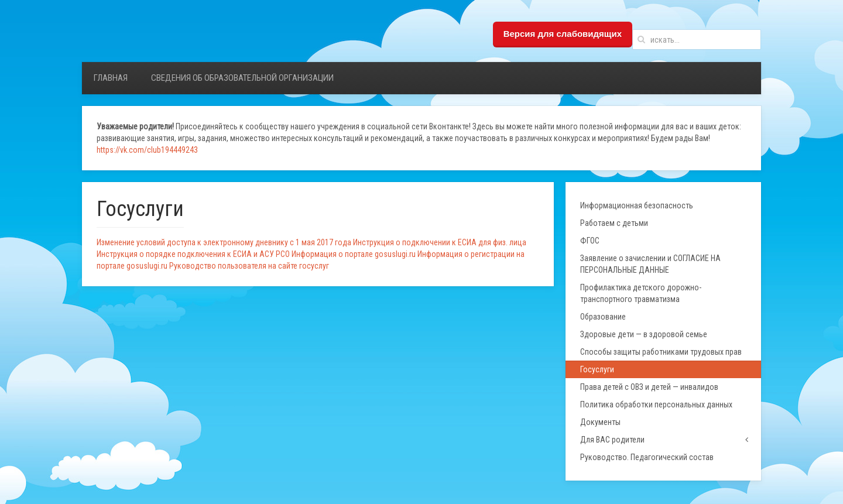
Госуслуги (597, 369)
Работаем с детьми (614, 223)
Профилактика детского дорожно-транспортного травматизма (641, 293)
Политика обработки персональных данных (656, 404)
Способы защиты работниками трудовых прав (661, 352)
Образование (603, 317)
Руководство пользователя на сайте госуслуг (249, 266)
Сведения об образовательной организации (242, 78)
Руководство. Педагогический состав (647, 457)
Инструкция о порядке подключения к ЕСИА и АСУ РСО (193, 254)
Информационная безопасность (637, 205)
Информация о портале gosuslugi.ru (354, 254)
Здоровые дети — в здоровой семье (644, 334)
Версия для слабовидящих (563, 34)
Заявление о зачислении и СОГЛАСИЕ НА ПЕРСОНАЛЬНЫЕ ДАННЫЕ (650, 264)
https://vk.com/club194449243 (147, 150)
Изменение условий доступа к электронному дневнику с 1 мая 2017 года (224, 242)
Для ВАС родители (612, 440)
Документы (600, 422)
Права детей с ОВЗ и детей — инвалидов (649, 387)
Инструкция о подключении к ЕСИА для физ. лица (440, 242)
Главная (111, 78)
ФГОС (590, 241)
